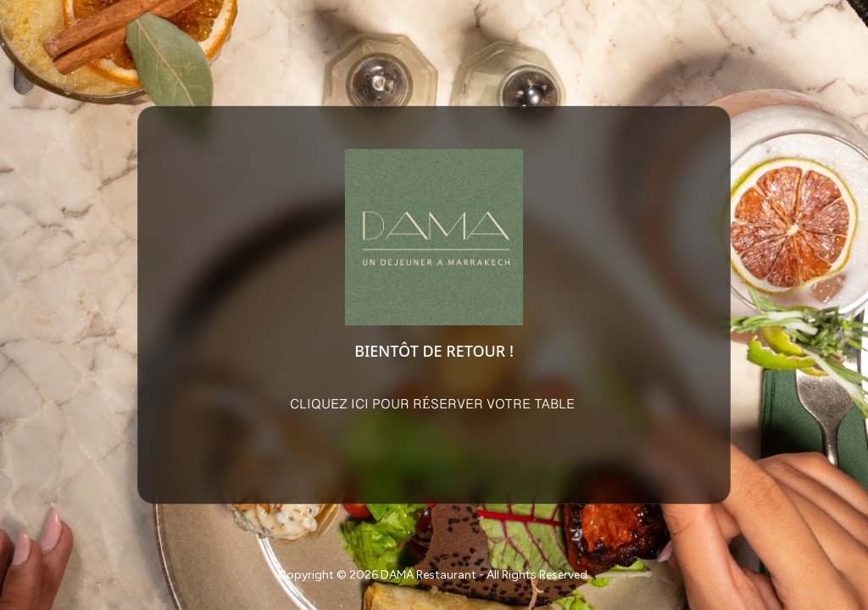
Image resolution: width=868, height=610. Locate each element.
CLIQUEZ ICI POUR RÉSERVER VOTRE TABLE (434, 405)
